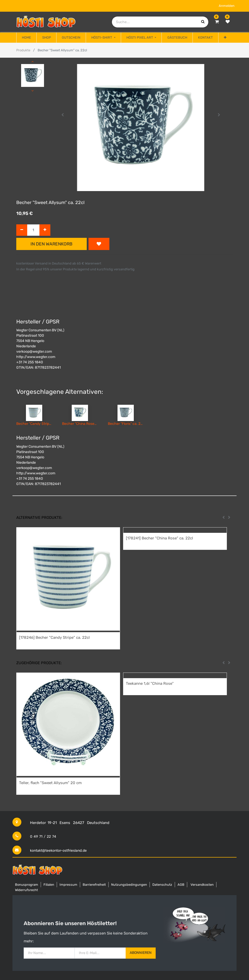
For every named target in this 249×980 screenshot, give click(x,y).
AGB (181, 885)
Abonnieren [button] (141, 953)
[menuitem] (26, 38)
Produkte (23, 50)
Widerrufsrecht (26, 890)
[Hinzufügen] (45, 230)
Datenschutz (162, 885)
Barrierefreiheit (94, 885)
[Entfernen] (22, 230)
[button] (225, 38)
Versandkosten (202, 885)
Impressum (68, 885)
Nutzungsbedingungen (129, 885)
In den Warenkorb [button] (52, 244)
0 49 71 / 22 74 (43, 837)
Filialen (49, 885)
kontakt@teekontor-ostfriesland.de (58, 851)
